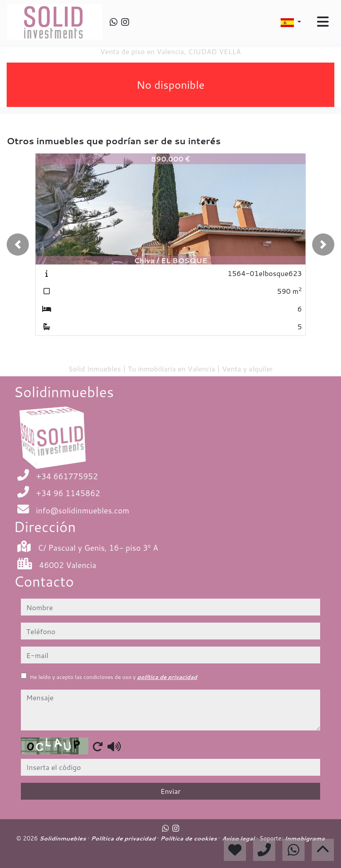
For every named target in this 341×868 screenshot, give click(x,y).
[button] (18, 245)
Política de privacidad (124, 838)
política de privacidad (167, 677)
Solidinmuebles (64, 838)
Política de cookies (189, 838)
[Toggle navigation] (323, 22)
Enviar (170, 791)
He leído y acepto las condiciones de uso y (113, 677)
